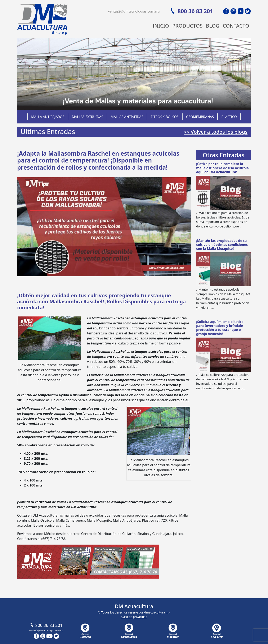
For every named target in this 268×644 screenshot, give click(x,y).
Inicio (161, 26)
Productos (187, 26)
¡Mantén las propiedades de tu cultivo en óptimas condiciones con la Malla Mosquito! (222, 245)
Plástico (229, 117)
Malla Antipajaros (48, 117)
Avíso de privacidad (134, 617)
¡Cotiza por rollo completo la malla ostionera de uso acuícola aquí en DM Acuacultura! (222, 168)
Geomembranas (200, 117)
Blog (213, 26)
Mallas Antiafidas (127, 117)
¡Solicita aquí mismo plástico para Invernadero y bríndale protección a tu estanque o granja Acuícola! (220, 328)
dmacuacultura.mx (157, 612)
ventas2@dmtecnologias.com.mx (134, 11)
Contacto (236, 26)
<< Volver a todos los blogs (216, 132)
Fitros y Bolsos (165, 117)
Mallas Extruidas (87, 117)
